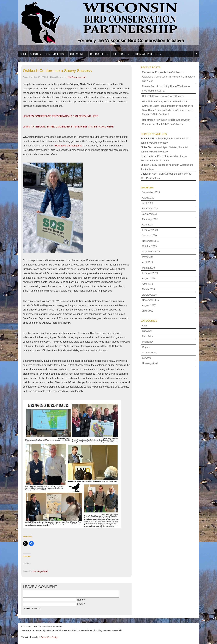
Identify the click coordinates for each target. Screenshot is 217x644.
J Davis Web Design (49, 637)
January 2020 (149, 235)
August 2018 (149, 279)
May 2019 (147, 257)
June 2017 (148, 311)
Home (23, 54)
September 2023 (151, 192)
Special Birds (149, 353)
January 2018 (149, 295)
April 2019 (148, 262)
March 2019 (149, 268)
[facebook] (196, 54)
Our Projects (56, 54)
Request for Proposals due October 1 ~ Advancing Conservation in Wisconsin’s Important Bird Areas (169, 77)
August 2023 (149, 198)
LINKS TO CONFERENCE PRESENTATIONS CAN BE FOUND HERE (61, 116)
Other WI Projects (147, 54)
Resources (99, 54)
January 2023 (149, 214)
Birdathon (147, 331)
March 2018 (149, 289)
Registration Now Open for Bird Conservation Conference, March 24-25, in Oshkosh (166, 122)
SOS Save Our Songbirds (68, 146)
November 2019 (151, 241)
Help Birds (121, 54)
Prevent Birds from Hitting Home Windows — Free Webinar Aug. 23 (166, 88)
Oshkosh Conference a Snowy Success (57, 71)
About (36, 54)
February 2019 (150, 273)
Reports (146, 347)
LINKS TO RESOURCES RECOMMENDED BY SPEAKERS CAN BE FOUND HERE (68, 127)
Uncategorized (40, 571)
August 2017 (149, 305)
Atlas (145, 326)
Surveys (146, 358)
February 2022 (150, 219)
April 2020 (148, 225)
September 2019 (151, 252)
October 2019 (149, 246)
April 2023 (148, 203)
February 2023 (150, 209)
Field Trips (148, 336)
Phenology (148, 342)
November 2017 (151, 300)
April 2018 (148, 284)
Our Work (79, 54)
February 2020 (150, 230)
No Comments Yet (77, 77)
